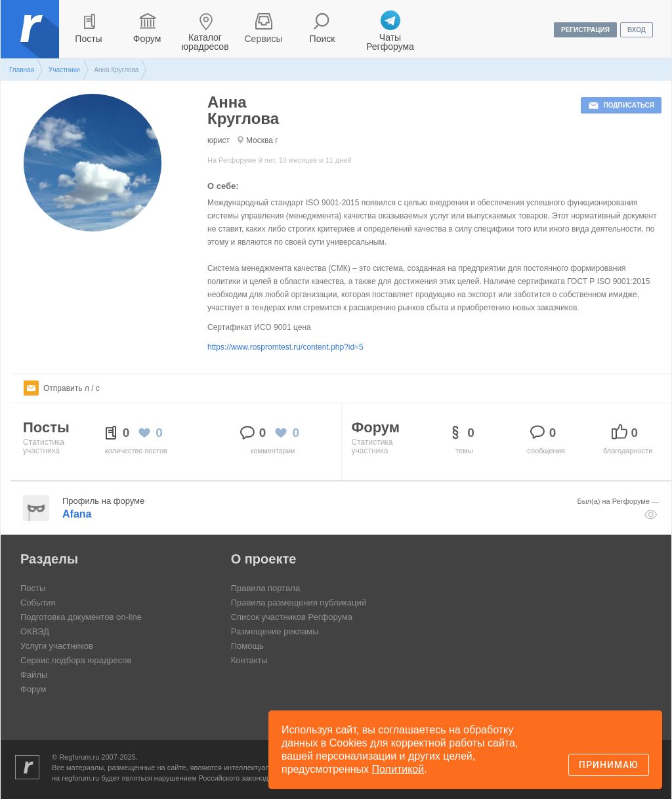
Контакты (249, 660)
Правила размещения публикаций (299, 603)
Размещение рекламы (275, 631)
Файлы (34, 675)
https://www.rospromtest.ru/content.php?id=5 (285, 347)
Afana (77, 514)
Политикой (398, 769)
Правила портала (265, 588)
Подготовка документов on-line (81, 617)
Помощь (247, 646)
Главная (22, 70)
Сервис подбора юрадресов (76, 660)
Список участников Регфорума (292, 617)
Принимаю (609, 765)
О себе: (223, 186)
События (38, 603)
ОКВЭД (35, 631)
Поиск (323, 39)
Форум (147, 39)
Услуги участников (57, 646)
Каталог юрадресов (205, 42)
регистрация (585, 30)
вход (637, 30)
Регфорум (31, 39)
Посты (88, 39)
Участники (64, 70)
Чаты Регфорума (390, 42)
